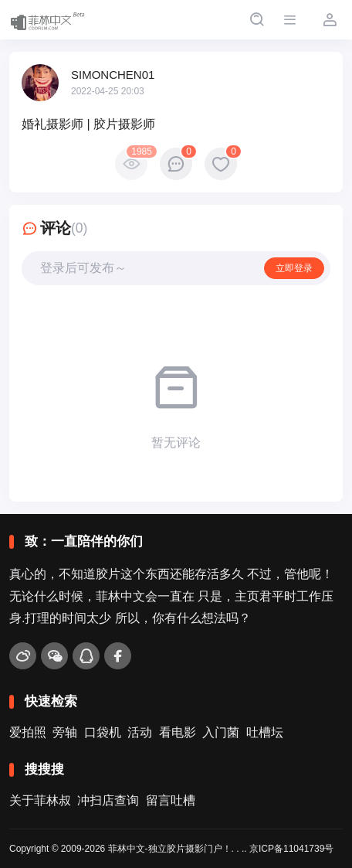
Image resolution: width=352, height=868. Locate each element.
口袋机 (103, 732)
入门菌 (221, 732)
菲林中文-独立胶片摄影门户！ (170, 849)
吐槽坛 (265, 732)
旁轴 (65, 732)
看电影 (178, 732)
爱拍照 (28, 732)
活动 (140, 732)
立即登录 (294, 268)
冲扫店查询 (108, 800)
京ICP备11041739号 (291, 849)
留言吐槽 (171, 800)
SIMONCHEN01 (113, 75)
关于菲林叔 (40, 800)
